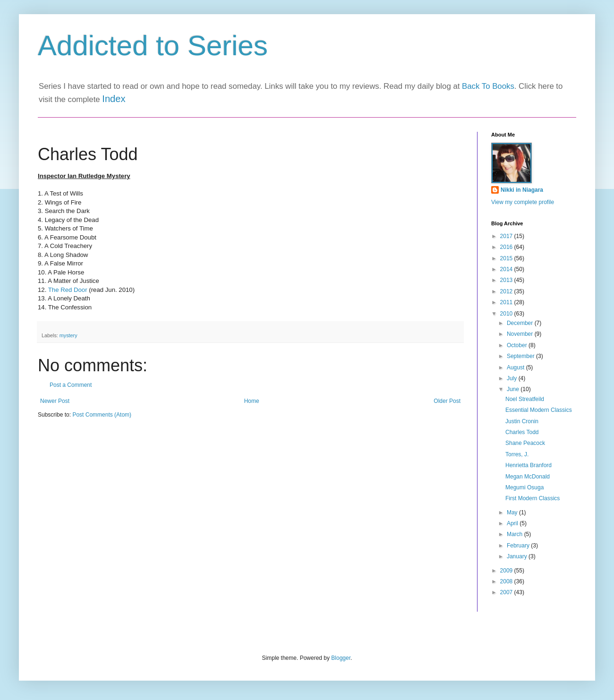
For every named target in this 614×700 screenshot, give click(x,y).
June (514, 389)
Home (252, 401)
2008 (507, 581)
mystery (68, 335)
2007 (507, 592)
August (516, 367)
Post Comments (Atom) (102, 415)
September (521, 356)
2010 (507, 314)
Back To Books (488, 86)
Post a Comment (71, 385)
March (516, 534)
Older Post (447, 401)
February (519, 546)
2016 (507, 247)
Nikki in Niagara (522, 190)
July (513, 378)
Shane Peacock (525, 443)
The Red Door (68, 290)
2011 (507, 302)
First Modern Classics (533, 498)
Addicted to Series (153, 46)
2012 (507, 291)
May (513, 512)
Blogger (341, 658)
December (521, 323)
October (518, 345)
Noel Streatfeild (525, 399)
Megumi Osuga (524, 487)
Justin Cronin (522, 421)
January (518, 556)
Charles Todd (522, 432)
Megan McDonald (528, 477)
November (521, 334)
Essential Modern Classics (539, 410)
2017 (507, 236)
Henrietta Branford (529, 465)
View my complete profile (523, 202)
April (513, 523)
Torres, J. (517, 454)
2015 (507, 258)
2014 (507, 269)
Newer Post (55, 401)
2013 (507, 280)
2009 (507, 571)
